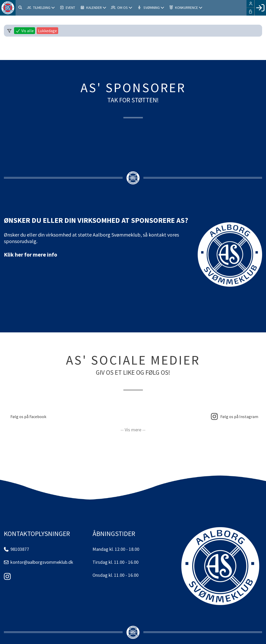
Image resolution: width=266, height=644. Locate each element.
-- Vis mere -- (133, 430)
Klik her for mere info (31, 254)
